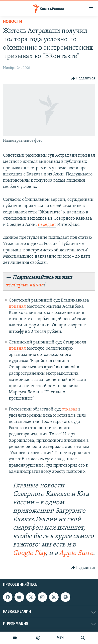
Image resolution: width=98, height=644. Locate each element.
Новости (13, 22)
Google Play (29, 553)
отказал (70, 409)
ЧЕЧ (60, 638)
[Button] (83, 78)
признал (17, 307)
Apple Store (76, 553)
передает (47, 225)
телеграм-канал (25, 285)
